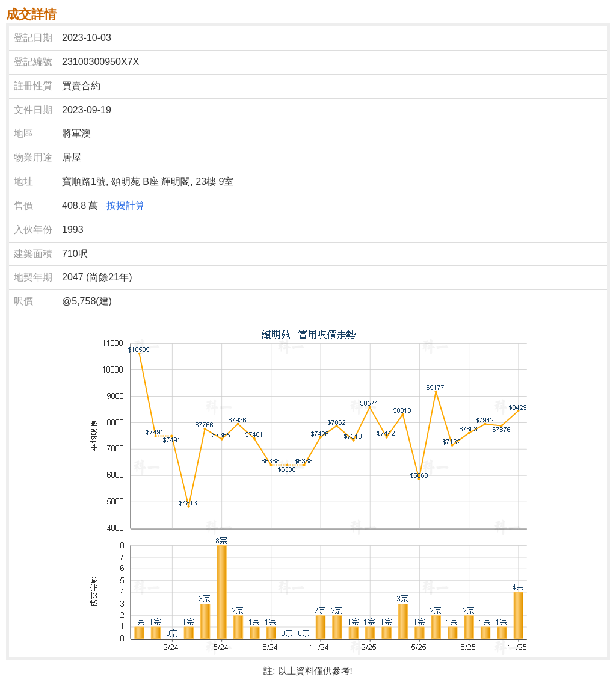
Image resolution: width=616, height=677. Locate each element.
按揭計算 (126, 206)
